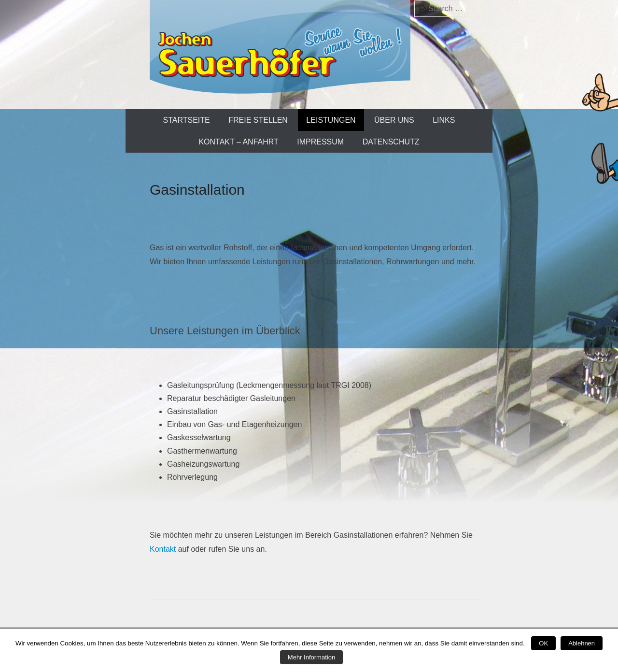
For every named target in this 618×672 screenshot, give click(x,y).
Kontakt (163, 549)
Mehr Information (311, 657)
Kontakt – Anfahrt (238, 142)
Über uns (394, 120)
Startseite (187, 120)
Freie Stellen (258, 120)
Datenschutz (391, 142)
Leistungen (331, 120)
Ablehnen (582, 643)
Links (444, 120)
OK (543, 643)
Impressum (320, 142)
